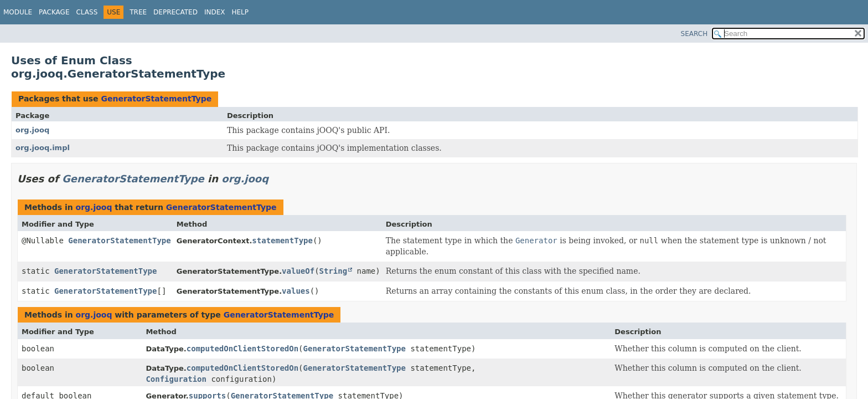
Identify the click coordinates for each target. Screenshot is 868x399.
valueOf (298, 271)
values (296, 291)
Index (215, 12)
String (334, 271)
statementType (282, 241)
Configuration (176, 379)
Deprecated (175, 12)
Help (240, 12)
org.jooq (32, 130)
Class (87, 12)
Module (18, 12)
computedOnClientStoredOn (242, 349)
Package (54, 12)
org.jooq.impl (43, 148)
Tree (138, 12)
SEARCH (694, 34)
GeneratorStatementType (156, 99)
